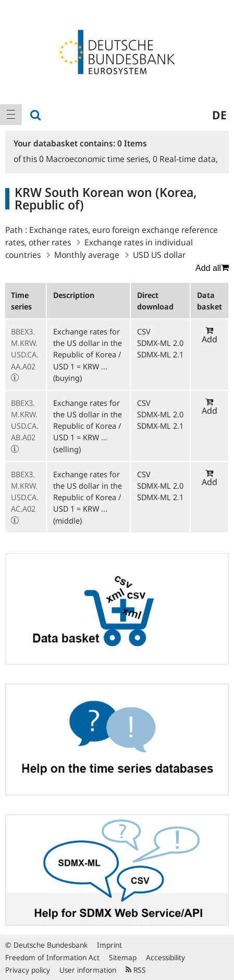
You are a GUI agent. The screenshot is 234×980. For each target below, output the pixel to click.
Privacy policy (28, 970)
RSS (136, 970)
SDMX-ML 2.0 (160, 343)
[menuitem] (11, 115)
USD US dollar (159, 255)
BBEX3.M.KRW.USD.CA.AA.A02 (25, 349)
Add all (212, 268)
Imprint (109, 945)
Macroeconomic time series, (96, 159)
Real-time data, (185, 159)
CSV (144, 331)
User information (88, 970)
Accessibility (165, 957)
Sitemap (123, 957)
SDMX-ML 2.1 (160, 354)
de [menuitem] (219, 115)
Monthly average (87, 255)
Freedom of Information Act (52, 957)
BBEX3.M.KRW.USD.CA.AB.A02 (25, 420)
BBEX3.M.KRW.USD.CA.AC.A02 (25, 492)
